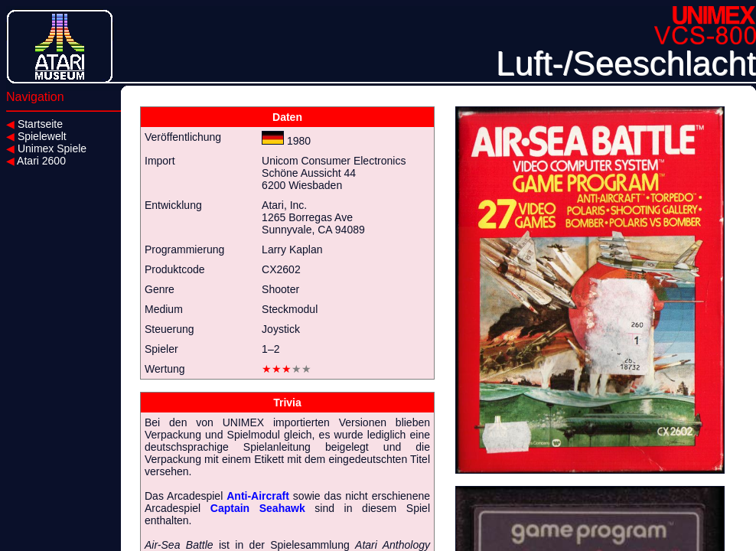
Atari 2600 (36, 161)
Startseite (34, 124)
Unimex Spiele (46, 148)
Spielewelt (36, 136)
